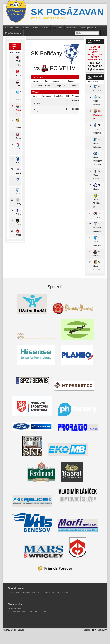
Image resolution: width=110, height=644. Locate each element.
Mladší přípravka (13, 33)
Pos (12, 52)
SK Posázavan (12, 28)
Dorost (45, 28)
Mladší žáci (72, 28)
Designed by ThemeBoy (95, 630)
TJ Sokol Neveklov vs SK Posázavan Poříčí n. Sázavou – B (95, 53)
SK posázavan (67, 12)
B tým (35, 28)
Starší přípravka (89, 28)
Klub (96, 82)
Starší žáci (57, 28)
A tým (26, 28)
